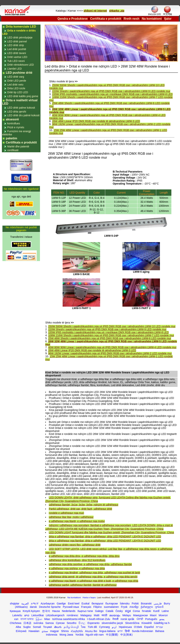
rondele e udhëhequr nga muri (66, 513)
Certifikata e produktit (106, 19)
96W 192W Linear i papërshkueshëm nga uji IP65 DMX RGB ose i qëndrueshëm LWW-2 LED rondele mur (110, 353)
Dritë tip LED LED (18, 92)
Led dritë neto (15, 85)
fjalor (168, 19)
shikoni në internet (95, 11)
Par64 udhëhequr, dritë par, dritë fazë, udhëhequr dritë (80, 509)
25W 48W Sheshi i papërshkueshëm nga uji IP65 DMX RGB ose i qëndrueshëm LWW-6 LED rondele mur (110, 338)
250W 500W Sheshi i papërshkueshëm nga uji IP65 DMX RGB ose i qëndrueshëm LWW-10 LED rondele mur (112, 326)
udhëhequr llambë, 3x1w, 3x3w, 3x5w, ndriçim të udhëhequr (83, 505)
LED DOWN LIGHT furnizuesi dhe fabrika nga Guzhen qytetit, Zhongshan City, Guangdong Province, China (111, 532)
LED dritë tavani (17, 53)
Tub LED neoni (16, 61)
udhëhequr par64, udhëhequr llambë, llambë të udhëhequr (83, 585)
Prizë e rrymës (16, 127)
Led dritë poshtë (17, 49)
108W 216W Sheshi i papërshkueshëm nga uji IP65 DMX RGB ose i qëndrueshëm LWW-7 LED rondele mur (111, 335)
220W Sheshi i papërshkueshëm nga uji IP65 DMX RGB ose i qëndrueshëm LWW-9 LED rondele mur (111, 91)
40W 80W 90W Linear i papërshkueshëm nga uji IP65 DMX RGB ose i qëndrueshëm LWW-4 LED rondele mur (112, 347)
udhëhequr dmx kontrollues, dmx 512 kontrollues (77, 560)
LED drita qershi (17, 112)
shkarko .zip (117, 11)
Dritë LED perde (17, 81)
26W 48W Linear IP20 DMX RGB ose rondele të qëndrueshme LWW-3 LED (96, 121)
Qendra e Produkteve (73, 19)
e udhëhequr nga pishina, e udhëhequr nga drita (77, 568)
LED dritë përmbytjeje (20, 38)
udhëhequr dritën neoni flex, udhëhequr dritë (75, 545)
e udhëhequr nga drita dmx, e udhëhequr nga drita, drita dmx (84, 556)
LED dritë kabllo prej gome (23, 96)
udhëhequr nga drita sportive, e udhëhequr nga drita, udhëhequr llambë (90, 564)
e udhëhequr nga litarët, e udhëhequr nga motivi (77, 521)
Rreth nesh (132, 19)
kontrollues (14, 123)
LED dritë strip (16, 45)
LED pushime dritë (19, 73)
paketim (11, 138)
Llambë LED (15, 69)
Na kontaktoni (152, 19)
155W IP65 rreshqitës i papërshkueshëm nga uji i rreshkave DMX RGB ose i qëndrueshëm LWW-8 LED (112, 94)
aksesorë (12, 119)
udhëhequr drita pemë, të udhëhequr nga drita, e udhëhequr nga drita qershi (93, 577)
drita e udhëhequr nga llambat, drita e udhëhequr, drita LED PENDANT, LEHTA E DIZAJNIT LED (105, 537)
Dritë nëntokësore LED (21, 65)
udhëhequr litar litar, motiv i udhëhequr (71, 517)
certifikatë (13, 150)
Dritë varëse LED (17, 57)
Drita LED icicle (16, 88)
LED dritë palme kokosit (21, 108)
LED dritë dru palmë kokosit (23, 115)
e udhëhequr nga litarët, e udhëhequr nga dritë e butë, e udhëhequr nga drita (93, 581)
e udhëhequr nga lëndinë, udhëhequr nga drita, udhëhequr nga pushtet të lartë (94, 573)
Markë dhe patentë (18, 146)
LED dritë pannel (17, 41)
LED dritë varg (16, 77)
